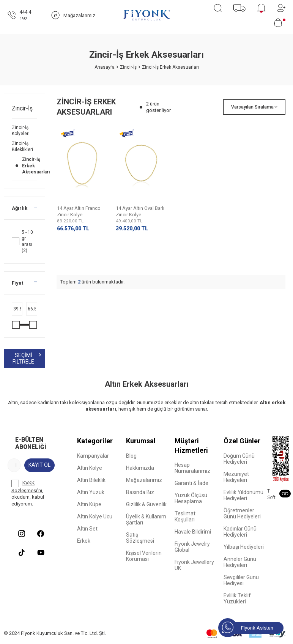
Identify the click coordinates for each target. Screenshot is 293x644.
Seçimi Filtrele (27, 358)
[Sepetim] (280, 22)
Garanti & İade (191, 483)
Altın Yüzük (91, 492)
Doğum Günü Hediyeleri (239, 459)
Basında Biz (140, 492)
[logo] (147, 15)
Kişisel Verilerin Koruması (144, 556)
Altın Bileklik (91, 480)
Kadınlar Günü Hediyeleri (240, 532)
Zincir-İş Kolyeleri (21, 131)
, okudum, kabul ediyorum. (28, 493)
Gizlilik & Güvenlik (146, 504)
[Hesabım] (281, 8)
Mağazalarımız (144, 480)
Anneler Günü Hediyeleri (240, 562)
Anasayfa (105, 67)
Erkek (84, 541)
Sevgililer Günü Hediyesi (241, 580)
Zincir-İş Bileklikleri (23, 146)
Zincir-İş (128, 67)
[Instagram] (22, 534)
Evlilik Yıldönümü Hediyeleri (243, 495)
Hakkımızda (140, 468)
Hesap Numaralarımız (192, 468)
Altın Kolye (90, 468)
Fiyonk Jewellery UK (194, 565)
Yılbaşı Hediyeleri (244, 547)
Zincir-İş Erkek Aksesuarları (24, 165)
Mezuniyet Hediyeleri (236, 477)
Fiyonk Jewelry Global (192, 547)
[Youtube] (41, 553)
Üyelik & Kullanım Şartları (146, 520)
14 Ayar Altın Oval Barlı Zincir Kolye (140, 211)
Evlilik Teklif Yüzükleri (237, 598)
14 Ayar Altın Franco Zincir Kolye (79, 211)
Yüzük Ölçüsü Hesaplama (191, 498)
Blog (131, 456)
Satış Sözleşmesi (140, 538)
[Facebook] (41, 534)
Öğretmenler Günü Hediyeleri (242, 513)
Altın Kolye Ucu (95, 516)
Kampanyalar (93, 456)
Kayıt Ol (39, 465)
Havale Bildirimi (193, 532)
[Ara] (218, 8)
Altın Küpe (89, 504)
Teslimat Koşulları (185, 516)
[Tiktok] (22, 553)
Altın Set (87, 529)
